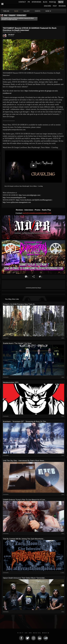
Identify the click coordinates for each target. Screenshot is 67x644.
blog (16, 11)
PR (29, 2)
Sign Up (61, 2)
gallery (26, 11)
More (48, 11)
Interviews (29, 210)
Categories (12, 15)
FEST (55, 6)
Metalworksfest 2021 (11, 382)
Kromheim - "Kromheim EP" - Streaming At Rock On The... (25, 422)
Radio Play (46, 210)
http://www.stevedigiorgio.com (29, 195)
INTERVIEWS (36, 2)
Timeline (6, 11)
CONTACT (22, 2)
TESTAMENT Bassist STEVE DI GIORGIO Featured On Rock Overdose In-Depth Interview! (18, 19)
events (38, 11)
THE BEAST (11, 35)
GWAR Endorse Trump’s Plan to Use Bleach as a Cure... (25, 500)
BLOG (45, 2)
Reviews (20, 210)
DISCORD (48, 6)
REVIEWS (62, 6)
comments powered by (33, 288)
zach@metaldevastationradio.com (37, 213)
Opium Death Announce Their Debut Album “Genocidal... (24, 578)
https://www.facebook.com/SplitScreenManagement (34, 200)
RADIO (52, 2)
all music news (21, 15)
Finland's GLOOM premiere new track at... (19, 304)
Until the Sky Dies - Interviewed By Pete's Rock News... (24, 461)
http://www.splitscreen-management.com (17, 202)
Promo (38, 210)
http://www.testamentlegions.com (14, 198)
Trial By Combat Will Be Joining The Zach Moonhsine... (24, 539)
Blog (6, 15)
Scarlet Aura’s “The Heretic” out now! (17, 343)
